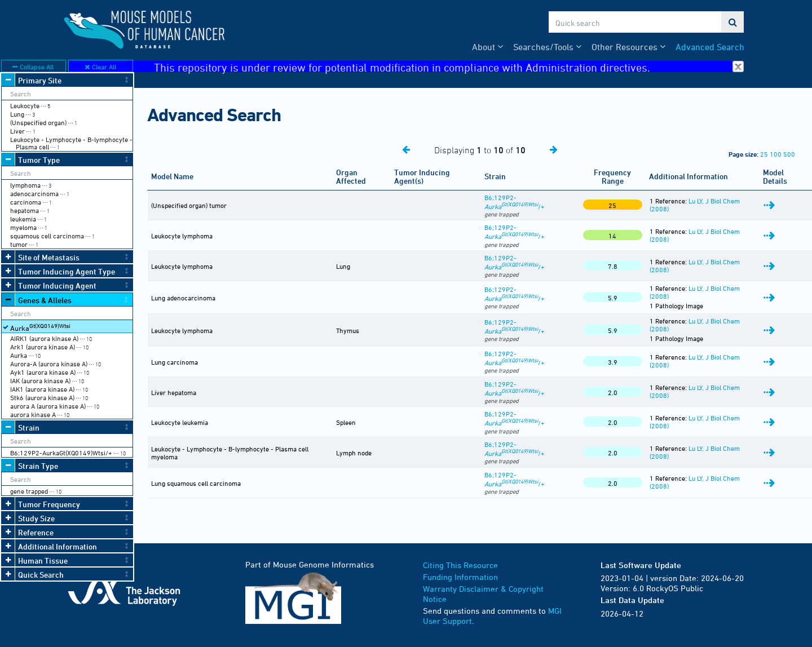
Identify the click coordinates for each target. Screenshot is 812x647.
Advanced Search (710, 47)
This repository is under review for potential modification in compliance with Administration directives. (449, 67)
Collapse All (33, 67)
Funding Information (460, 577)
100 (776, 154)
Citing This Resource (460, 565)
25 (764, 154)
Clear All (100, 67)
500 (789, 154)
